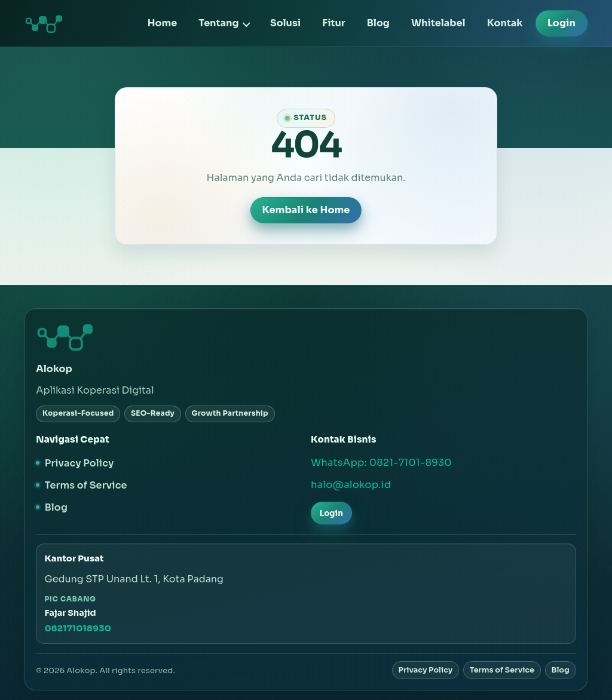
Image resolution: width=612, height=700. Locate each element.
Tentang (218, 23)
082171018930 (78, 628)
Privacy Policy (79, 463)
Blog (378, 23)
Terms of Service (86, 485)
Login (561, 23)
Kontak (505, 23)
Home (162, 23)
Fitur (333, 23)
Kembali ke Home (306, 210)
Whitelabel (438, 23)
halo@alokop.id (351, 485)
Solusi (285, 23)
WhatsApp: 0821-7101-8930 (381, 463)
